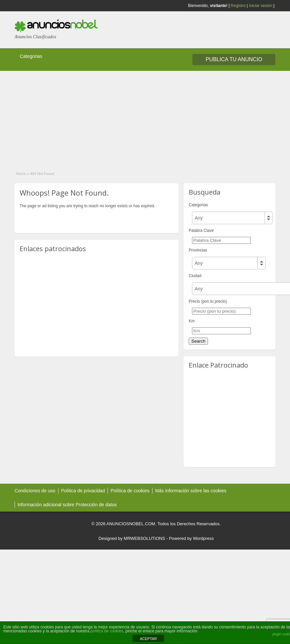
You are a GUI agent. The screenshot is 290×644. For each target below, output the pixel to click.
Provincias (198, 250)
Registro (238, 6)
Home (21, 174)
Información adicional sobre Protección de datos (67, 505)
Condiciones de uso (35, 491)
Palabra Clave (201, 231)
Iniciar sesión (260, 6)
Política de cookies (130, 491)
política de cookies (107, 631)
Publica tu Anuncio (234, 59)
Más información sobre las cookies (191, 491)
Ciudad (195, 276)
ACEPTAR (148, 639)
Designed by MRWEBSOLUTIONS (132, 538)
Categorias (31, 56)
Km (192, 321)
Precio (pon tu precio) (208, 301)
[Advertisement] (138, 117)
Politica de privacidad (83, 491)
